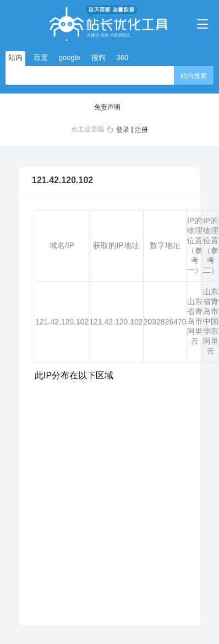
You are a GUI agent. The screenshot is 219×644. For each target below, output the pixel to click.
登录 (123, 130)
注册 (141, 130)
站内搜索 (194, 76)
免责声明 (107, 107)
